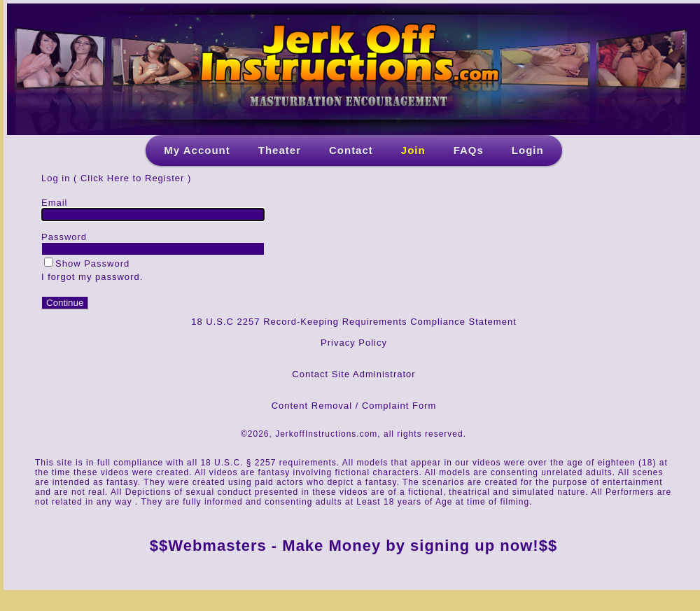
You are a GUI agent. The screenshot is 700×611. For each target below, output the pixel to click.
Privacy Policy (354, 343)
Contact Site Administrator (353, 374)
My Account (197, 150)
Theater (280, 150)
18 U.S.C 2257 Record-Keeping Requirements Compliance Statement (354, 322)
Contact (351, 150)
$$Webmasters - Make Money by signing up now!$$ (353, 546)
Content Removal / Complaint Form (354, 406)
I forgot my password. (92, 277)
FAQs (469, 150)
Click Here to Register (132, 178)
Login (528, 150)
